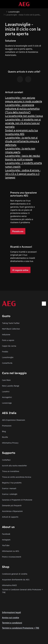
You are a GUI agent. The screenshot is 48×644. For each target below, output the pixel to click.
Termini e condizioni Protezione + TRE (21, 628)
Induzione (6, 334)
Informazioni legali (11, 612)
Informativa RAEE (9, 585)
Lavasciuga (7, 403)
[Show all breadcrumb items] (4, 11)
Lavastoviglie (8, 357)
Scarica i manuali (9, 488)
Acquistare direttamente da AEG (16, 579)
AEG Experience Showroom (14, 420)
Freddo (5, 351)
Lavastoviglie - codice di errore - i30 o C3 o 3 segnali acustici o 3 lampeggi (23, 174)
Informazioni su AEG (11, 551)
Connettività (7, 363)
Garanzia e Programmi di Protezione (17, 500)
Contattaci (6, 460)
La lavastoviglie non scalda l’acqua (24, 116)
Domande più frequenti (12, 505)
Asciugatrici (7, 397)
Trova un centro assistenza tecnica (17, 477)
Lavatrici (6, 391)
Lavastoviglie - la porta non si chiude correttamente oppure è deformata (22, 141)
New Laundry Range (11, 386)
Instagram (6, 540)
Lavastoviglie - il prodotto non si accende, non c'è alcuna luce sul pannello (23, 123)
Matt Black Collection (11, 329)
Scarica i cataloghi (10, 494)
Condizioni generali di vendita (15, 574)
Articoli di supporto (10, 517)
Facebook (6, 534)
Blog (4, 431)
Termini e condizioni (12, 623)
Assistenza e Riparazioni (12, 511)
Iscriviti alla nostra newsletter (14, 465)
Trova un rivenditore (11, 471)
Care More (6, 380)
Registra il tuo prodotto (12, 483)
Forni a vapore (8, 340)
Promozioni (7, 426)
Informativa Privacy (10, 443)
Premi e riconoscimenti (12, 557)
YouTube (6, 545)
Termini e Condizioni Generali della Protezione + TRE (22, 591)
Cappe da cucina (9, 346)
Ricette (5, 437)
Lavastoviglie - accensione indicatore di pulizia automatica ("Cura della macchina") (22, 108)
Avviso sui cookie (11, 618)
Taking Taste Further (11, 323)
